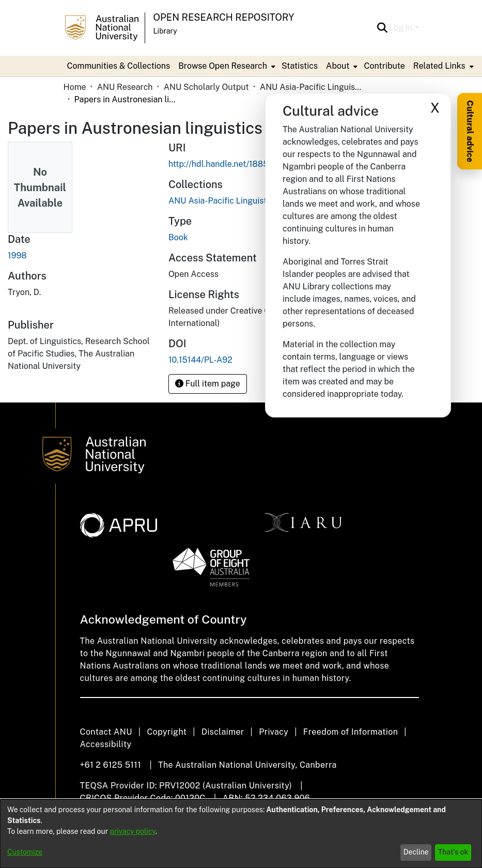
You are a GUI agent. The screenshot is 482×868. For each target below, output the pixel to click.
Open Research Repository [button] (224, 17)
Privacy (274, 732)
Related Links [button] (439, 66)
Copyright (167, 732)
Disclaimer (223, 732)
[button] (382, 28)
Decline (416, 852)
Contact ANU (106, 732)
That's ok (453, 852)
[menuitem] (226, 66)
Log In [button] (402, 28)
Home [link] (75, 87)
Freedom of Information (351, 732)
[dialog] (241, 834)
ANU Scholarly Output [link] (206, 87)
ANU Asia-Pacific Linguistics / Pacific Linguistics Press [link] (312, 87)
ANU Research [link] (125, 87)
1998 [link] (17, 255)
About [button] (338, 66)
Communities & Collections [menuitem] (119, 66)
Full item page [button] (208, 384)
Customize (25, 852)
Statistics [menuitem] (300, 66)
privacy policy (133, 831)
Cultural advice (470, 131)
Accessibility (106, 744)
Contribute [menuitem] (384, 66)
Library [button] (165, 31)
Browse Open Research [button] (223, 66)
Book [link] (178, 237)
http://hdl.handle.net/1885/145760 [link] (234, 164)
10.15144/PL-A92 (200, 360)
